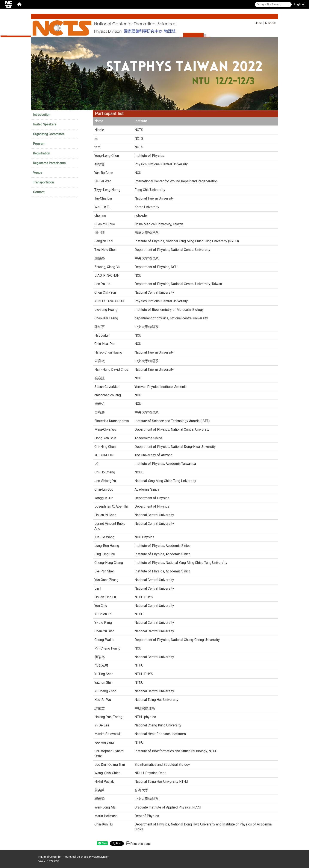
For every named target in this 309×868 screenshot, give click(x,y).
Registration (42, 153)
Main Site (271, 23)
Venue (38, 173)
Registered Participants (49, 163)
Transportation (43, 182)
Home (259, 23)
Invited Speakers (45, 124)
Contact (39, 192)
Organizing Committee (49, 134)
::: (253, 22)
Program (39, 144)
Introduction (42, 115)
